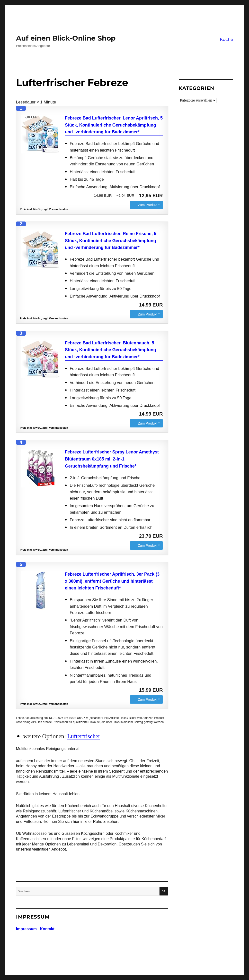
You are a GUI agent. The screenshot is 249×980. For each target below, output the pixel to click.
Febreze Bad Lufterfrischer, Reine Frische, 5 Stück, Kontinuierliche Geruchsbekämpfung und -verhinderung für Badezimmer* (111, 241)
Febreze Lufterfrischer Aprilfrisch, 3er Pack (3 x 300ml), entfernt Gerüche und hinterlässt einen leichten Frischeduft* (112, 581)
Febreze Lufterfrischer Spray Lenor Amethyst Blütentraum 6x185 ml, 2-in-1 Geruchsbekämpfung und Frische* (112, 459)
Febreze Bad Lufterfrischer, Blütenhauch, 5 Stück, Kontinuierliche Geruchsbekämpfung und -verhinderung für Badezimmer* (111, 350)
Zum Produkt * (149, 205)
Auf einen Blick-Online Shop (66, 38)
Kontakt (47, 929)
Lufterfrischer (84, 736)
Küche (226, 39)
